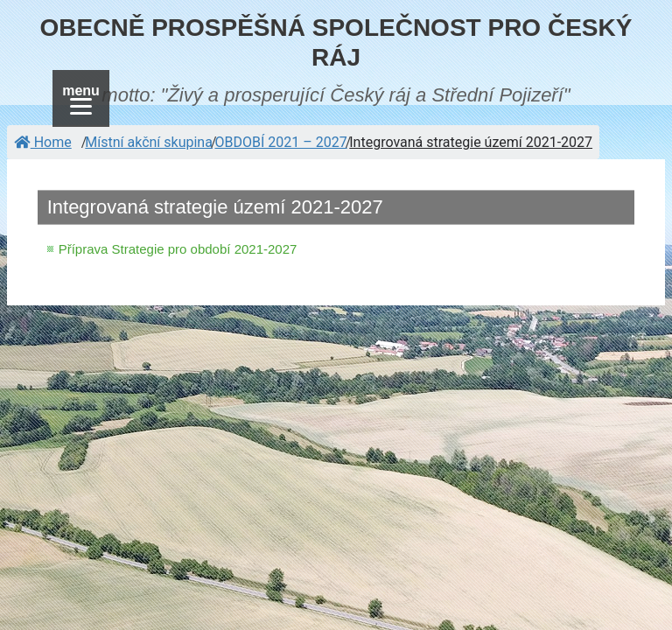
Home (43, 142)
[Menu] (81, 98)
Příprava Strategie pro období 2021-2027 (178, 249)
